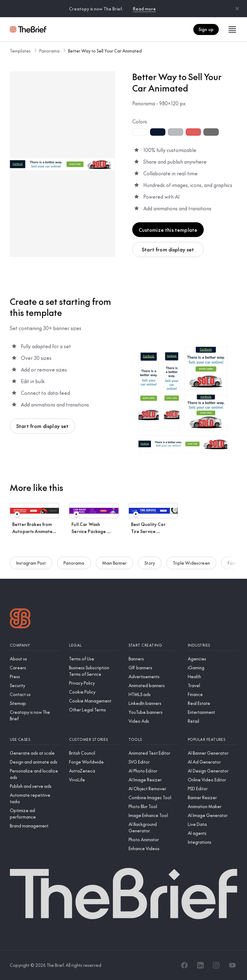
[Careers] (35, 668)
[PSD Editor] (212, 789)
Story (150, 565)
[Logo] (20, 619)
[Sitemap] (35, 703)
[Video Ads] (153, 721)
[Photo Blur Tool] (153, 806)
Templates (20, 51)
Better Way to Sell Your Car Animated (105, 51)
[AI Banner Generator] (212, 753)
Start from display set (168, 249)
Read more (144, 9)
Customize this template (168, 230)
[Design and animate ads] (35, 762)
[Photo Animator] (153, 840)
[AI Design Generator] (212, 771)
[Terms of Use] (94, 659)
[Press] (35, 677)
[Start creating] (153, 645)
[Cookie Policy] (94, 692)
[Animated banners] (153, 685)
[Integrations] (212, 842)
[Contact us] (35, 694)
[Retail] (212, 721)
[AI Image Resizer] (153, 780)
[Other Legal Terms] (94, 710)
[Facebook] (184, 965)
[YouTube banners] (153, 712)
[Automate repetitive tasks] (35, 798)
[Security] (35, 685)
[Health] (212, 677)
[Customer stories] (94, 739)
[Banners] (153, 659)
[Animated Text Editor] (153, 753)
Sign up (206, 29)
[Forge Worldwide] (94, 762)
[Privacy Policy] (94, 683)
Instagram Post (31, 565)
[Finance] (212, 694)
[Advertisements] (153, 677)
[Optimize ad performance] (35, 814)
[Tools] (153, 739)
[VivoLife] (94, 780)
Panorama (49, 51)
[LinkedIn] (200, 965)
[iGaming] (212, 668)
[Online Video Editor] (212, 780)
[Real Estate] (212, 703)
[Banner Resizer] (212, 797)
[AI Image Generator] (212, 815)
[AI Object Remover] (153, 789)
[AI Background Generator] (153, 827)
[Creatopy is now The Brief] (35, 715)
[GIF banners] (153, 668)
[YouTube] (232, 965)
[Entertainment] (212, 712)
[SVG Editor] (153, 762)
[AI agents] (212, 833)
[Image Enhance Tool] (153, 815)
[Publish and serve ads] (35, 786)
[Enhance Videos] (153, 848)
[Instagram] (216, 965)
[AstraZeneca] (94, 771)
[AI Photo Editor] (153, 771)
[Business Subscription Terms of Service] (94, 671)
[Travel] (212, 685)
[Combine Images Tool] (153, 797)
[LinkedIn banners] (153, 703)
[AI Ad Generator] (212, 762)
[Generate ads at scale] (35, 753)
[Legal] (94, 645)
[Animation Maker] (212, 806)
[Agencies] (212, 659)
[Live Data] (212, 824)
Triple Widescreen (191, 565)
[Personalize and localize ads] (35, 774)
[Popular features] (212, 739)
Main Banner (115, 565)
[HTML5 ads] (153, 694)
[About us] (35, 659)
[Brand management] (35, 826)
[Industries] (212, 645)
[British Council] (94, 753)
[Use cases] (35, 739)
